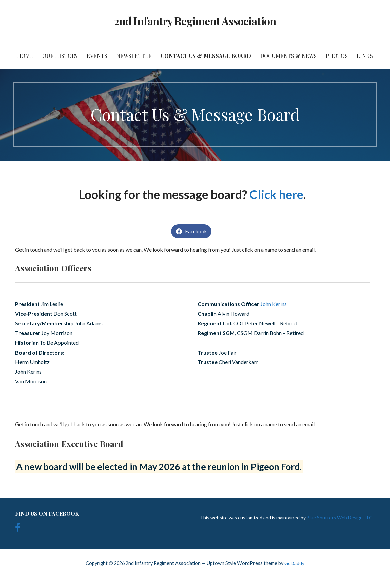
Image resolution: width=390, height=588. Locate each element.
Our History (60, 56)
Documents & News (288, 56)
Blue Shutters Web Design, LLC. (340, 518)
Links (365, 56)
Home (25, 56)
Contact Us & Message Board (206, 56)
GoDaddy (294, 563)
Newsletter (134, 56)
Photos (337, 56)
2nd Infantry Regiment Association (195, 21)
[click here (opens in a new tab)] (253, 194)
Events (97, 56)
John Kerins (274, 304)
